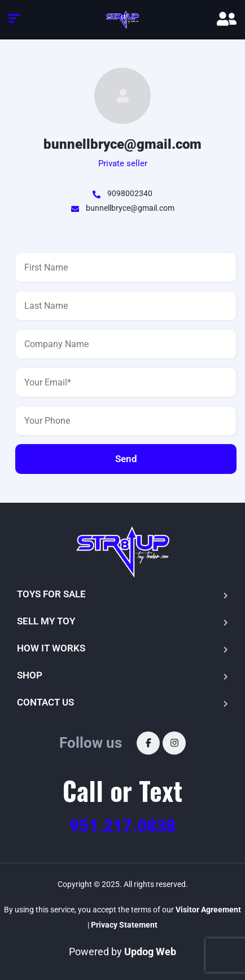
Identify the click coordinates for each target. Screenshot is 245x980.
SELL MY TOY (46, 621)
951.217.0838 (123, 826)
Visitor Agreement (208, 910)
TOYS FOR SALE (51, 594)
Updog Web (150, 952)
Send (126, 459)
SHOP (30, 675)
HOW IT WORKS (51, 648)
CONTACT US (45, 702)
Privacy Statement (124, 925)
